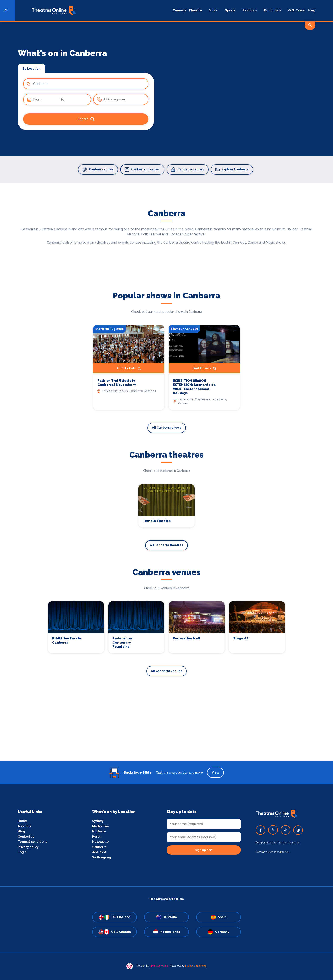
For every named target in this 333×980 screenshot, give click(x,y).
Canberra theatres (142, 170)
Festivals (250, 10)
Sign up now (204, 850)
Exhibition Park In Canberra (67, 641)
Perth (96, 837)
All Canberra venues (166, 671)
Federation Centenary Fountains (122, 643)
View (215, 772)
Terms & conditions (32, 842)
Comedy (179, 10)
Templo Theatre (157, 521)
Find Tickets (129, 368)
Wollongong (102, 857)
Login (22, 852)
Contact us (26, 837)
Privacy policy (28, 847)
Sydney (98, 821)
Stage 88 (241, 638)
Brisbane (99, 831)
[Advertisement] (166, 731)
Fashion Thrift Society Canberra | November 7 (117, 383)
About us (24, 826)
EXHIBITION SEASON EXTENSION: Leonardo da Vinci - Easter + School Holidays (194, 387)
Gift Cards (297, 10)
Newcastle (100, 842)
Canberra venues (188, 170)
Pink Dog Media (159, 966)
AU (6, 10)
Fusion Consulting (196, 966)
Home (22, 821)
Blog (311, 10)
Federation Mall (187, 638)
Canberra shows (98, 170)
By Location (31, 69)
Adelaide (99, 852)
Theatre (195, 10)
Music (213, 10)
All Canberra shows (167, 428)
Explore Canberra (232, 170)
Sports (230, 10)
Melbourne (101, 826)
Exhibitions (273, 10)
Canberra (99, 847)
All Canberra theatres (166, 545)
